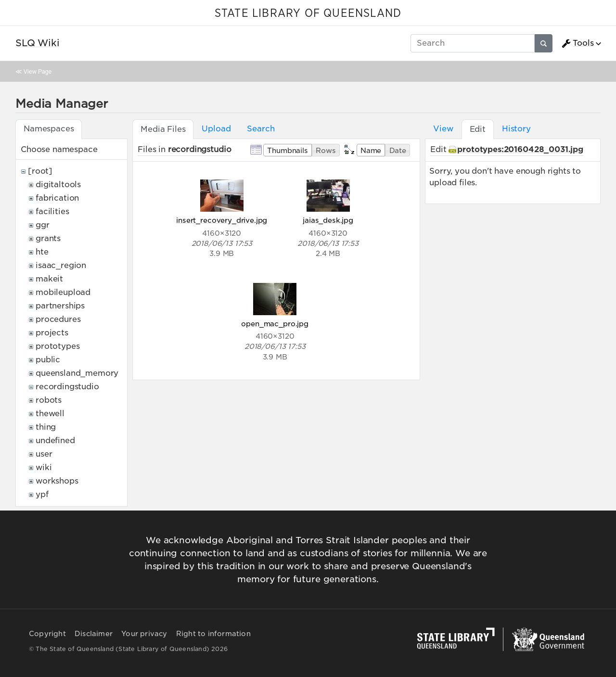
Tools (577, 43)
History (516, 129)
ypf (42, 494)
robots (49, 400)
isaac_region (61, 265)
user (44, 454)
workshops (57, 481)
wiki (44, 467)
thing (46, 427)
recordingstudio (67, 387)
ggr (43, 225)
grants (48, 238)
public (48, 360)
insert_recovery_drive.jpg (222, 220)
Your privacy (144, 634)
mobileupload (63, 292)
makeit (49, 279)
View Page (38, 71)
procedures (58, 319)
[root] (40, 171)
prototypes (58, 346)
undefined (55, 441)
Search (261, 129)
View (443, 129)
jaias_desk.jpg (328, 220)
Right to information (213, 634)
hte (42, 252)
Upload (216, 129)
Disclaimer (94, 634)
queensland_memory (77, 373)
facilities (52, 211)
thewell (50, 414)
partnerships (60, 306)
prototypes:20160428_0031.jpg (520, 149)
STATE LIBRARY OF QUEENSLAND (308, 13)
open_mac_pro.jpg (275, 324)
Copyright (47, 634)
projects (52, 333)
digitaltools (58, 185)
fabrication (57, 198)
